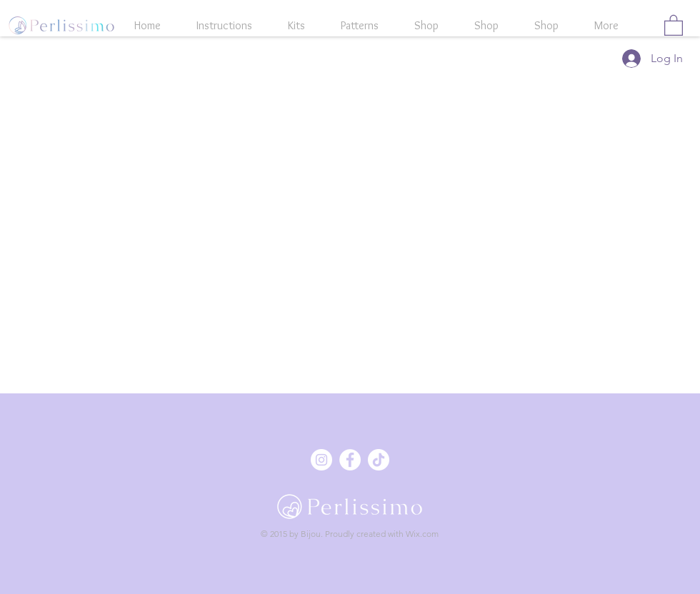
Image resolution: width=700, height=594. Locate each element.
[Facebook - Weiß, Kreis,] (350, 460)
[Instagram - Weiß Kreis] (321, 460)
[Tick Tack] (379, 460)
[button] (674, 25)
